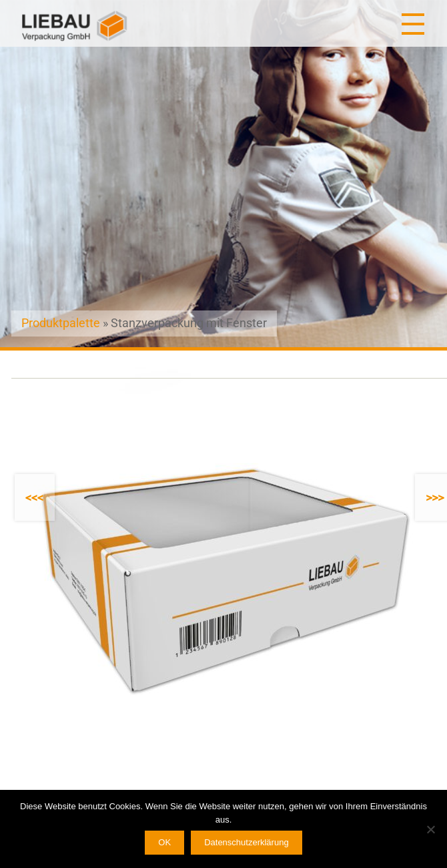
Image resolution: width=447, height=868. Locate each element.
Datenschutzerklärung (246, 842)
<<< (34, 498)
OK (164, 842)
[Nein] (430, 829)
